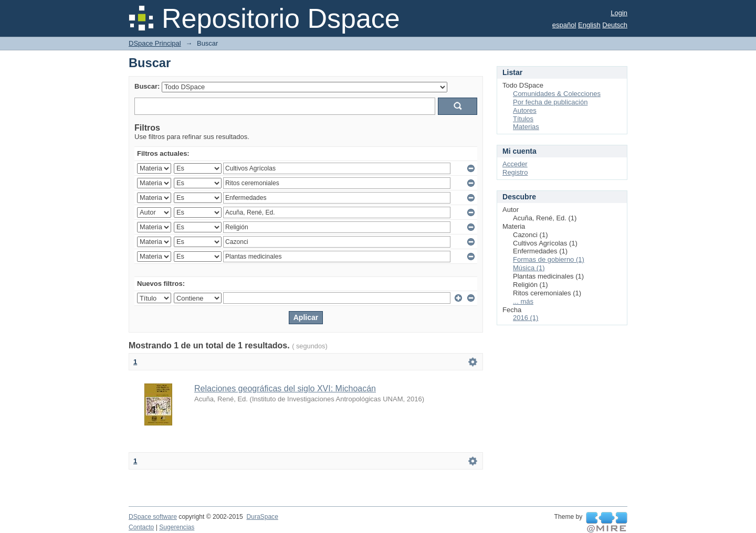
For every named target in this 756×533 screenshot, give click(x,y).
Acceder (515, 164)
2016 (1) (526, 318)
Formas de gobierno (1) (549, 259)
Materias (526, 127)
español (564, 25)
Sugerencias (177, 527)
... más (523, 301)
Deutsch (615, 25)
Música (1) (529, 268)
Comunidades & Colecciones (557, 94)
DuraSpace (262, 517)
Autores (525, 110)
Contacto (141, 527)
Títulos (523, 119)
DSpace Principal (155, 43)
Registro (515, 172)
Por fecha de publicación (550, 102)
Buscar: (147, 86)
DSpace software (153, 517)
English (589, 25)
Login (619, 13)
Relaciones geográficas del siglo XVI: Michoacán (285, 388)
